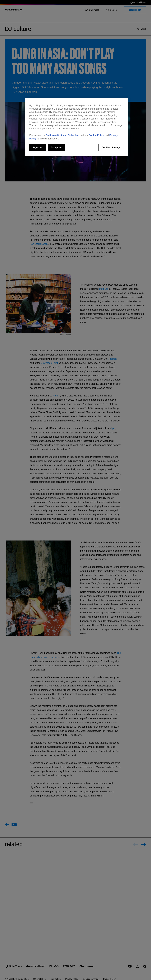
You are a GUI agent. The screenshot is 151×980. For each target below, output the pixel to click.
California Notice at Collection (63, 135)
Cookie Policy (96, 135)
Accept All (56, 148)
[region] (77, 127)
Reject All (38, 148)
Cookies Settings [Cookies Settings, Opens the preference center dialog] (111, 148)
